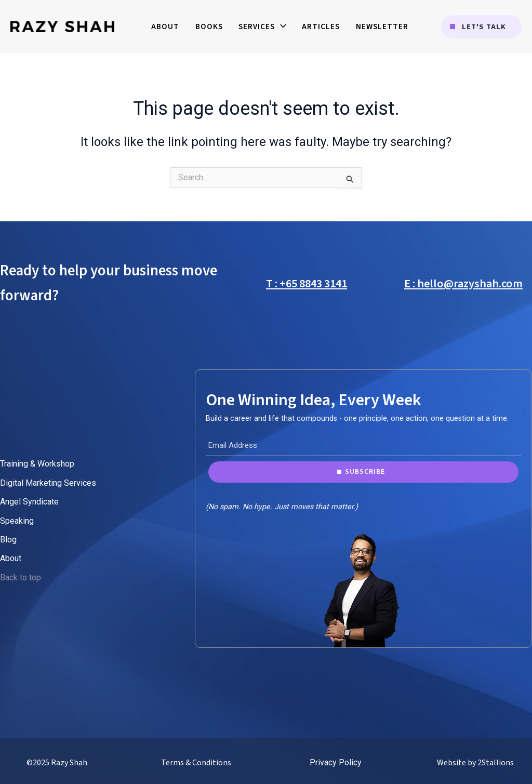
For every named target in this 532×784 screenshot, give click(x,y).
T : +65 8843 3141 (307, 284)
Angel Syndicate (29, 502)
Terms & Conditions (196, 763)
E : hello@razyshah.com (463, 284)
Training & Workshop (37, 464)
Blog (8, 540)
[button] (481, 27)
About (11, 558)
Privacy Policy (336, 762)
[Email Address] (363, 446)
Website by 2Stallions (475, 763)
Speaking (17, 521)
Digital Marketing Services (48, 483)
